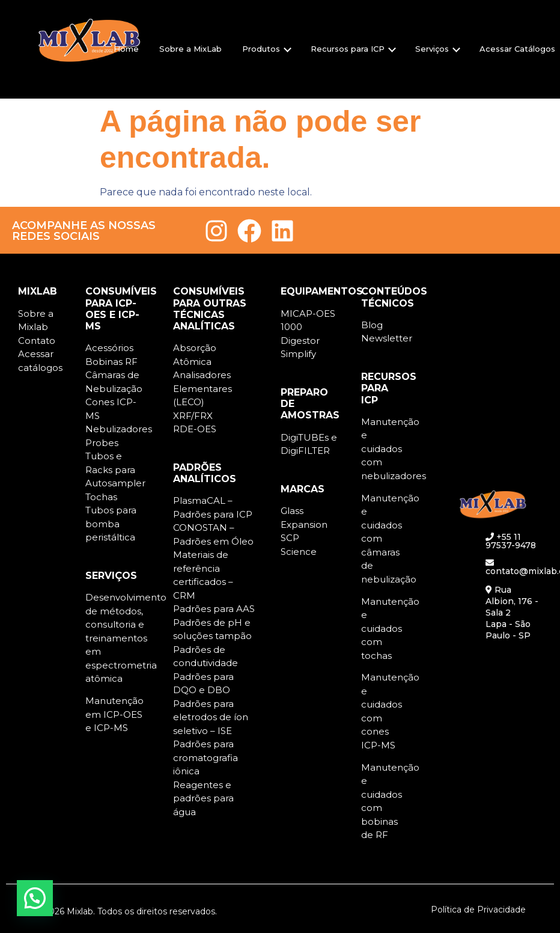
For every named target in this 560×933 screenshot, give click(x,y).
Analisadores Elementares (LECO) (202, 388)
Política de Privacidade (478, 910)
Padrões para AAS (214, 609)
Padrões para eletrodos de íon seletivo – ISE (211, 717)
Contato (37, 341)
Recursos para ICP (353, 49)
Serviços (438, 49)
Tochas (101, 497)
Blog (372, 325)
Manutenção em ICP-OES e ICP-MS (114, 714)
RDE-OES (195, 429)
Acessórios (109, 348)
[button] (35, 898)
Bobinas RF (111, 362)
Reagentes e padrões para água (203, 798)
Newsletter (387, 338)
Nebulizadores (119, 429)
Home (126, 49)
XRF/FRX (193, 416)
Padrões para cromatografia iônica (205, 757)
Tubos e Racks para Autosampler (115, 470)
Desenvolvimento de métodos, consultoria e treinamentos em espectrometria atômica (126, 638)
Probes (102, 443)
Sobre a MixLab (190, 49)
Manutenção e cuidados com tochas (390, 629)
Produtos (267, 49)
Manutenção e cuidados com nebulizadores (394, 449)
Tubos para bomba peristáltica (111, 524)
